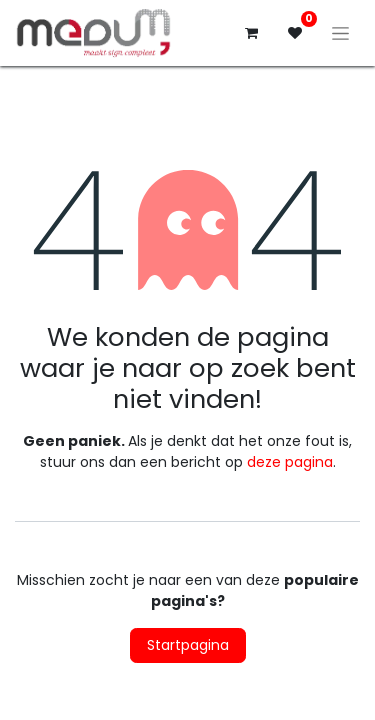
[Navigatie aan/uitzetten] (340, 33)
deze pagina (290, 462)
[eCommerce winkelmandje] (251, 33)
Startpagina (188, 645)
